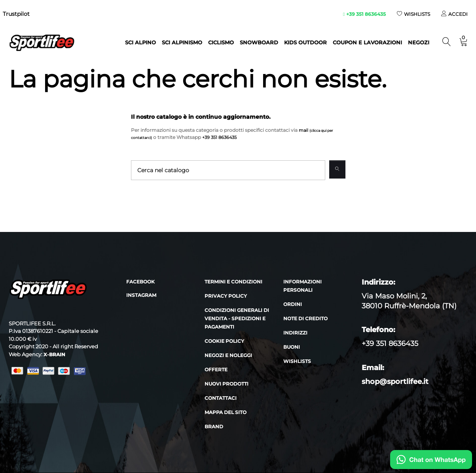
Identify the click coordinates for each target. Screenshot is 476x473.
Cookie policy (224, 341)
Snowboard (259, 42)
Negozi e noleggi (228, 356)
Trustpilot (16, 14)
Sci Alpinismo (182, 42)
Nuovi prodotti (227, 384)
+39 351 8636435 (364, 14)
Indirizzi (295, 333)
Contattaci (221, 398)
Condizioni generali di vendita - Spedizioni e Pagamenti (237, 319)
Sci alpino (140, 42)
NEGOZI (419, 42)
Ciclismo (221, 42)
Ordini (293, 305)
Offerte (216, 370)
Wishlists (297, 362)
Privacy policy (226, 296)
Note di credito (305, 319)
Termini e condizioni (233, 282)
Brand (214, 427)
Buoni (292, 347)
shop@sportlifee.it (395, 382)
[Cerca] (228, 170)
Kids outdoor (305, 42)
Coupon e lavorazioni (367, 42)
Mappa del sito (226, 413)
